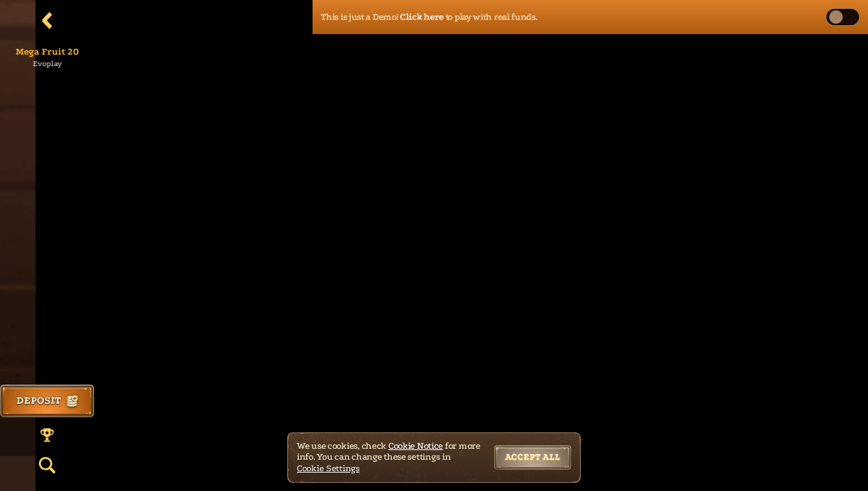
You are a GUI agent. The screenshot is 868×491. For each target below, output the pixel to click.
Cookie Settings (328, 468)
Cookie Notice (416, 446)
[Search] (47, 465)
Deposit (47, 400)
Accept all (533, 457)
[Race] (47, 435)
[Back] (47, 20)
